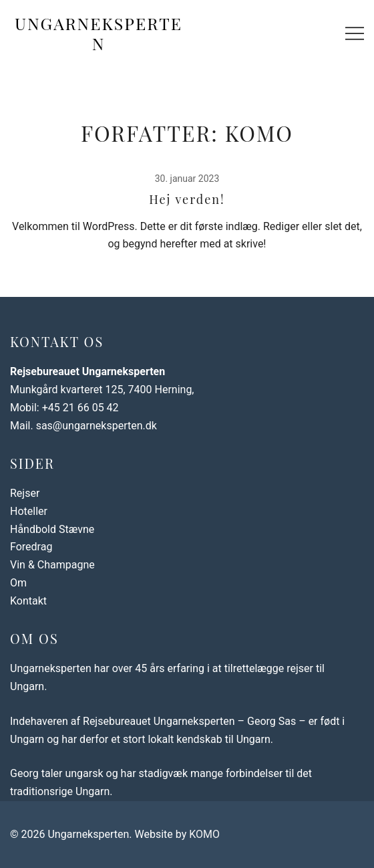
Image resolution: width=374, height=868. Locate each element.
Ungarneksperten (99, 33)
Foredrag (31, 547)
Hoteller (29, 511)
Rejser (25, 493)
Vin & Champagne (52, 565)
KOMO (204, 834)
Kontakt (28, 601)
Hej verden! (187, 199)
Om (18, 583)
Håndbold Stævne (52, 529)
